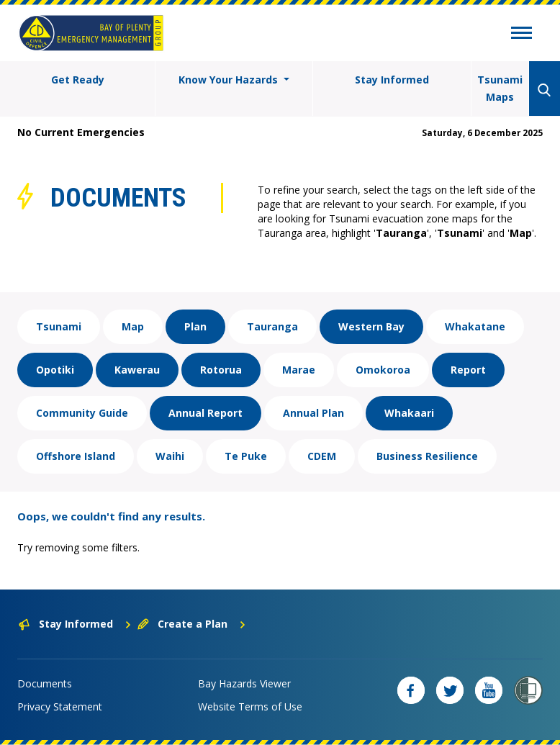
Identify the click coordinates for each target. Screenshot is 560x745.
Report (468, 370)
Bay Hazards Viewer (244, 683)
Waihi (170, 456)
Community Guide (82, 413)
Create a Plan (192, 624)
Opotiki (55, 370)
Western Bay (371, 326)
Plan (195, 326)
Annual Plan (313, 413)
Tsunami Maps (500, 88)
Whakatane (475, 326)
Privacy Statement (60, 706)
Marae (299, 370)
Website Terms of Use (250, 706)
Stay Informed (392, 80)
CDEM (322, 456)
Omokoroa (383, 370)
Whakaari (409, 413)
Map (133, 326)
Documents (45, 683)
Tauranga (272, 326)
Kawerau (137, 370)
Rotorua (221, 370)
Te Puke (246, 456)
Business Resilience (427, 456)
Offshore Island (76, 456)
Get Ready (78, 80)
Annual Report (206, 413)
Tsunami (59, 326)
